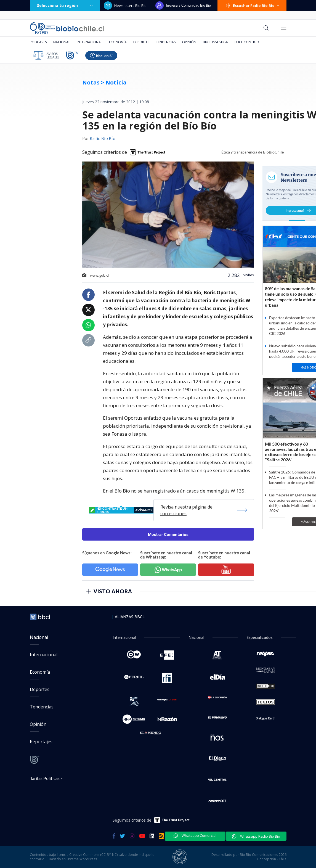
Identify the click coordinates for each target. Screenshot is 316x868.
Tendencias (166, 42)
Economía (118, 42)
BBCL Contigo (247, 42)
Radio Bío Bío (103, 139)
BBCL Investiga (215, 42)
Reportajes (41, 742)
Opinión (189, 42)
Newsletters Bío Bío (125, 6)
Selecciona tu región (65, 5)
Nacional (62, 42)
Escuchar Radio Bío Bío (252, 6)
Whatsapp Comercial (195, 835)
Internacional (90, 42)
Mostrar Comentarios (168, 534)
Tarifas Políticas (45, 778)
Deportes (141, 42)
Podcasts (38, 42)
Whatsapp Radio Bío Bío (256, 836)
